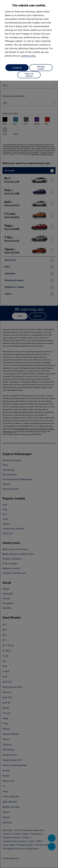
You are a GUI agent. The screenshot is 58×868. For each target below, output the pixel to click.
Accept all (17, 68)
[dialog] (29, 434)
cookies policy (28, 56)
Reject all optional (29, 75)
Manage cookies (41, 68)
